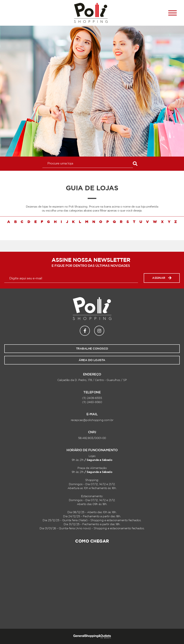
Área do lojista (92, 360)
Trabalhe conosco (92, 349)
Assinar (162, 278)
